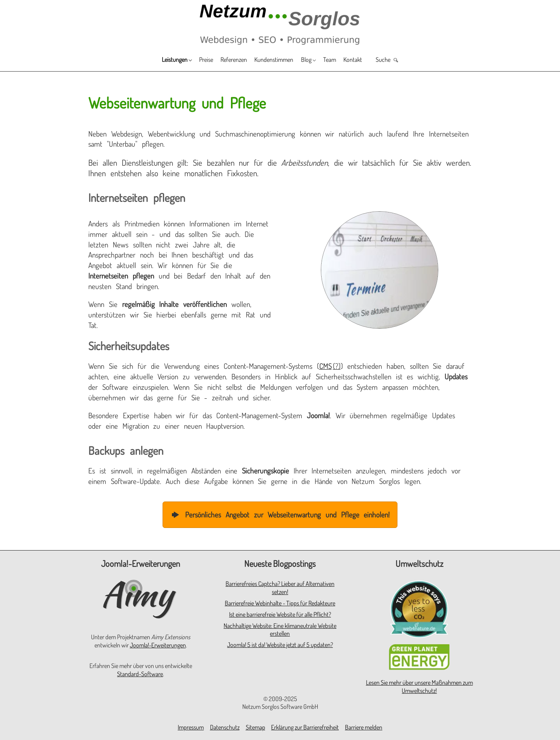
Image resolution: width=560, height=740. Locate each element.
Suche (412, 60)
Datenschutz (225, 727)
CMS (325, 366)
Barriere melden (364, 727)
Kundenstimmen (274, 60)
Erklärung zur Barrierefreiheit (305, 727)
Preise (188, 60)
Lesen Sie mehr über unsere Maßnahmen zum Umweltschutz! (419, 687)
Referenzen (224, 60)
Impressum (191, 727)
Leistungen (147, 60)
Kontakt (375, 60)
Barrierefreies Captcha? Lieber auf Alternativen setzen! (280, 588)
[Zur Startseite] (280, 24)
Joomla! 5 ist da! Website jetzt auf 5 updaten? (280, 645)
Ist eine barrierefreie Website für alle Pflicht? (280, 614)
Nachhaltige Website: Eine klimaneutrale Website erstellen (280, 630)
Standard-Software (140, 674)
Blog (315, 60)
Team (345, 60)
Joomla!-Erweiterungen (158, 645)
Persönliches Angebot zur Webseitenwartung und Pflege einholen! (280, 515)
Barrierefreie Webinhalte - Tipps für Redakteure (280, 603)
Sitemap (255, 727)
